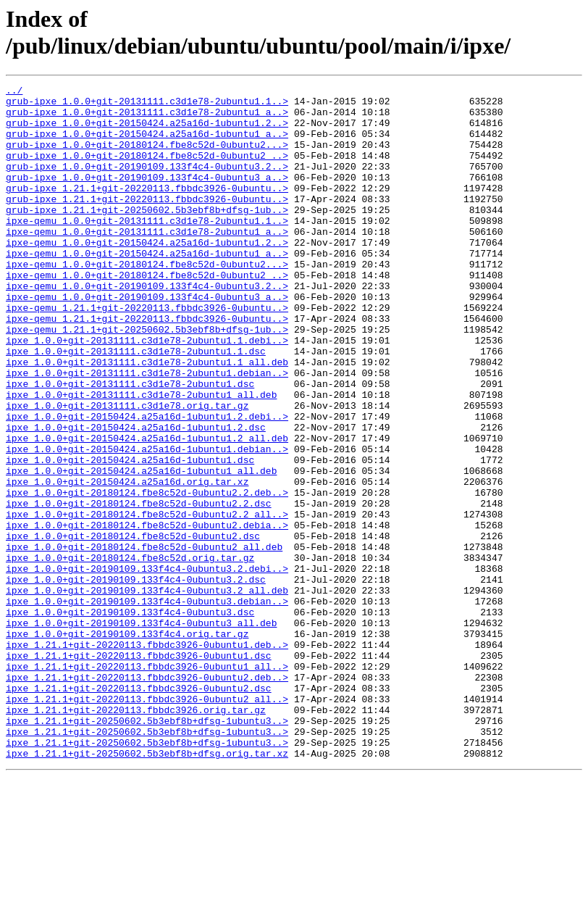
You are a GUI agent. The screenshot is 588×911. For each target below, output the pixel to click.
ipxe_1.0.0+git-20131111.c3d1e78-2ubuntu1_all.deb (141, 457)
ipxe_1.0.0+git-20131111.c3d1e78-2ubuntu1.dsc (130, 444)
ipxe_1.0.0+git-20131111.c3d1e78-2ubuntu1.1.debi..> (147, 392)
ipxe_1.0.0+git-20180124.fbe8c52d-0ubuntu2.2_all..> (147, 601)
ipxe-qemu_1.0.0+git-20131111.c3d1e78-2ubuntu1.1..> (147, 249)
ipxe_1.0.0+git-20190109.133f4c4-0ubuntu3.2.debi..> (147, 666)
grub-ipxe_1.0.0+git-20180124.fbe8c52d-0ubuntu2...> (147, 157)
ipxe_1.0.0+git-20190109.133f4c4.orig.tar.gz (127, 744)
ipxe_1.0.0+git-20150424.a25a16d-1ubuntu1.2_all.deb (147, 509)
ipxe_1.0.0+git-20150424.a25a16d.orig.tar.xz (127, 562)
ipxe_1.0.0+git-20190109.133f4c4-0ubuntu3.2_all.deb (147, 692)
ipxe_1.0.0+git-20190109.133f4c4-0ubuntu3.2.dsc (136, 679)
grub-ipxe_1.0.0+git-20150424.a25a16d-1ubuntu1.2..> (147, 131)
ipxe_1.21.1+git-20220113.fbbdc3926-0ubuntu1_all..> (147, 783)
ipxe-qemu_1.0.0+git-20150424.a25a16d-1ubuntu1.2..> (147, 275)
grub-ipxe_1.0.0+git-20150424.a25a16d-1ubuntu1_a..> (147, 144)
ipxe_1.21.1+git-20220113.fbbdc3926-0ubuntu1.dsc (139, 770)
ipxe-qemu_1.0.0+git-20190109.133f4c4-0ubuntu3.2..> (147, 327)
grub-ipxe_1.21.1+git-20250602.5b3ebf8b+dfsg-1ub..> (147, 236)
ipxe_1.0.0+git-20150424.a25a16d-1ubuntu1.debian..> (147, 523)
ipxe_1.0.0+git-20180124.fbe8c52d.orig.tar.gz (130, 653)
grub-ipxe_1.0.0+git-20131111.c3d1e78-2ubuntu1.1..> (147, 105)
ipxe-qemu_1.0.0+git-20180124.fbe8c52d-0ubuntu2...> (147, 301)
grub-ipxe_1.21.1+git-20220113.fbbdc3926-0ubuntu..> (147, 209)
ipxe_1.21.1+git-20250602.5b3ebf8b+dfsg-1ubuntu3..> (147, 849)
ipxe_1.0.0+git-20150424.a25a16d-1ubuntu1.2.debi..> (147, 483)
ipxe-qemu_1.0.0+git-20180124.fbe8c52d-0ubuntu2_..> (147, 314)
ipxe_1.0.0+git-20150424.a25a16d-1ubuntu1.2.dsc (136, 496)
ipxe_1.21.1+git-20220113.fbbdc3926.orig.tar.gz (136, 836)
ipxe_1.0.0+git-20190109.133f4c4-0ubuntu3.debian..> (147, 705)
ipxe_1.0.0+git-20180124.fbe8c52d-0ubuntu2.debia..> (147, 614)
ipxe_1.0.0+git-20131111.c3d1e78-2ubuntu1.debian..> (147, 431)
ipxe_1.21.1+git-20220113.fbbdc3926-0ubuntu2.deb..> (147, 796)
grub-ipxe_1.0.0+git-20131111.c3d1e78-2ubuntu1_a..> (147, 118)
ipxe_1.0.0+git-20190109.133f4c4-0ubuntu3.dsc (130, 718)
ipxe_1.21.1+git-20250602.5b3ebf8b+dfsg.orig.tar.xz (147, 888)
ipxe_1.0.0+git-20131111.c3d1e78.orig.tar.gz (127, 470)
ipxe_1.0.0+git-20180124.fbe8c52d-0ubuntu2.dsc (133, 627)
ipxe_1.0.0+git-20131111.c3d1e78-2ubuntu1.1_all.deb (147, 418)
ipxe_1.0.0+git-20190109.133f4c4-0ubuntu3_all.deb (141, 731)
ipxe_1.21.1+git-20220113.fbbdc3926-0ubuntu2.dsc (139, 810)
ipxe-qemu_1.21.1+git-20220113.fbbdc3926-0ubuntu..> (147, 353)
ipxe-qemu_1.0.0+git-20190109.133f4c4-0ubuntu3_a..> (147, 340)
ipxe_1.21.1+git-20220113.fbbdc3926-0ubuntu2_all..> (147, 823)
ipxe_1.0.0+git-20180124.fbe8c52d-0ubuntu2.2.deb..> (147, 575)
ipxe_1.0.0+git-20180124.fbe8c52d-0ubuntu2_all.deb (144, 640)
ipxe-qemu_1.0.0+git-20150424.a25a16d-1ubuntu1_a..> (147, 288)
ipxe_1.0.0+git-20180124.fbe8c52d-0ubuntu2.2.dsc (139, 588)
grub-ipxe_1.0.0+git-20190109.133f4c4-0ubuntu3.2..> (147, 183)
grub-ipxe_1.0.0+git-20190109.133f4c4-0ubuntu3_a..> (147, 196)
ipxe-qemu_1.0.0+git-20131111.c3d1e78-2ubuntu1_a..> (147, 262)
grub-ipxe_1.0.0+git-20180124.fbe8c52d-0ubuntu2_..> (147, 170)
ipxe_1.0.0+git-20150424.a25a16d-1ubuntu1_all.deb (141, 549)
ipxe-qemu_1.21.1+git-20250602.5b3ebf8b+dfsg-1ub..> (147, 379)
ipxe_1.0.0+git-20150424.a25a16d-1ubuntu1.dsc (130, 536)
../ (14, 92)
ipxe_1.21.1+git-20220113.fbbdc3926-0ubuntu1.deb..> (147, 757)
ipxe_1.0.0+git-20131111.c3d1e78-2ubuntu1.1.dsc (136, 405)
